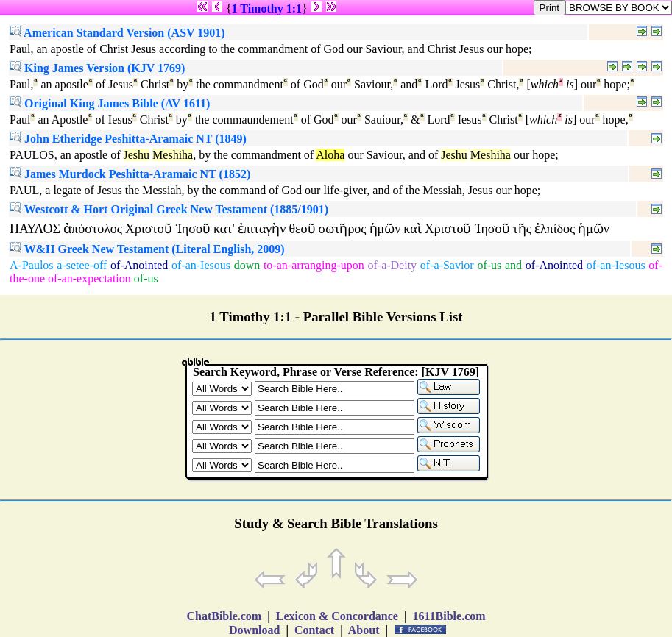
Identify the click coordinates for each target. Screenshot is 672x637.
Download (254, 630)
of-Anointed (139, 265)
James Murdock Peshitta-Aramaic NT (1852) (130, 174)
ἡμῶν (385, 229)
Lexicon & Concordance (337, 616)
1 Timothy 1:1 (267, 8)
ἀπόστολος (93, 229)
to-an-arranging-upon (314, 265)
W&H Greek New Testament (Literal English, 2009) (147, 249)
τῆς (522, 229)
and (513, 265)
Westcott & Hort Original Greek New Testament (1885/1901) (169, 209)
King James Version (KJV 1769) (97, 68)
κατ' (224, 229)
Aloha (330, 155)
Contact (314, 630)
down (247, 265)
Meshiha (173, 155)
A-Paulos (32, 265)
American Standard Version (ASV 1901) (117, 33)
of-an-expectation (89, 278)
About (364, 630)
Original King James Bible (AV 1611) (110, 103)
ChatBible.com (224, 616)
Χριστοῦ (149, 229)
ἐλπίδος (555, 229)
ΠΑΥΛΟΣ (35, 229)
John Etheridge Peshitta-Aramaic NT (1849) (128, 139)
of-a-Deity (392, 265)
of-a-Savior (447, 265)
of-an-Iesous (201, 265)
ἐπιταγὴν (262, 229)
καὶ (412, 229)
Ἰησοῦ (193, 229)
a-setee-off (82, 265)
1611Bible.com (449, 616)
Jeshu (137, 155)
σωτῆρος (343, 229)
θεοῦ (302, 229)
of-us (489, 265)
